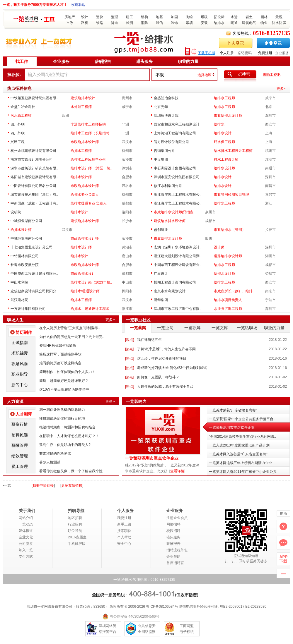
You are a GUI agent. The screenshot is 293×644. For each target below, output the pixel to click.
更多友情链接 (72, 485)
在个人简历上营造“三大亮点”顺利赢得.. (70, 328)
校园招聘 (173, 531)
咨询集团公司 (164, 151)
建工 (130, 17)
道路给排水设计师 (228, 256)
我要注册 (124, 518)
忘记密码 (245, 53)
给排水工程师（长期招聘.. (91, 133)
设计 (85, 17)
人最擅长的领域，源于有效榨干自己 (165, 387)
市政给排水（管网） (230, 230)
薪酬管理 (20, 445)
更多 (280, 89)
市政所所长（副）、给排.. (234, 291)
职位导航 (75, 531)
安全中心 (124, 544)
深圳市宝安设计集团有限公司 (177, 177)
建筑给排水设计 (83, 98)
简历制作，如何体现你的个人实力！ (67, 372)
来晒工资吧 (272, 75)
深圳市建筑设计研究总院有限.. (34, 168)
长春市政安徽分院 (25, 265)
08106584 (167, 607)
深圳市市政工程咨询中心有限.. (178, 309)
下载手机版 (207, 53)
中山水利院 (19, 282)
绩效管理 (20, 456)
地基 (159, 17)
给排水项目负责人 (228, 300)
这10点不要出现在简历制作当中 (64, 389)
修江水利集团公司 (168, 186)
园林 (264, 17)
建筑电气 (249, 23)
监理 (115, 17)
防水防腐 (279, 23)
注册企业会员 (177, 518)
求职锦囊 (20, 353)
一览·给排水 (123, 580)
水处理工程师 (81, 107)
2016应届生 (77, 537)
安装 (204, 23)
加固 (174, 17)
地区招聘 (75, 518)
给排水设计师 (224, 168)
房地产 (70, 17)
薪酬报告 (103, 61)
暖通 (234, 23)
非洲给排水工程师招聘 (88, 124)
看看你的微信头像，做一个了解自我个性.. (72, 471)
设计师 (219, 247)
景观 (279, 17)
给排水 (219, 23)
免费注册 (265, 53)
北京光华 (161, 107)
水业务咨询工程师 (228, 309)
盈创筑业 (161, 230)
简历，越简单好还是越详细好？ (64, 381)
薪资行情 (20, 424)
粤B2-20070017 (231, 607)
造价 (100, 17)
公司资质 (26, 544)
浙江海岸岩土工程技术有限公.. (178, 195)
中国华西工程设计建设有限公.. (178, 265)
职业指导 (20, 374)
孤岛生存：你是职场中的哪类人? (65, 445)
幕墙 (189, 23)
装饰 (174, 23)
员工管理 (20, 466)
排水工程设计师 (226, 159)
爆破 (204, 17)
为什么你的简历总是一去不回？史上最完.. (72, 337)
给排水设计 (223, 133)
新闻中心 (20, 385)
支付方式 (26, 557)
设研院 (16, 212)
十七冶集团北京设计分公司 (32, 247)
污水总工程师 (21, 116)
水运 (234, 17)
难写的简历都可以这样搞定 (60, 363)
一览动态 (26, 524)
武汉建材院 (19, 300)
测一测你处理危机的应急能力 (62, 410)
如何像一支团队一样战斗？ (158, 377)
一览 (7, 485)
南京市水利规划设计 (170, 291)
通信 (159, 23)
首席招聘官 (175, 563)
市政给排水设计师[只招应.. (175, 212)
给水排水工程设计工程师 (233, 151)
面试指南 (20, 343)
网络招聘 (173, 524)
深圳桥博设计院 (166, 116)
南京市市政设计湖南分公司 (32, 159)
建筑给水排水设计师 (170, 221)
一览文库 (220, 328)
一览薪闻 (138, 328)
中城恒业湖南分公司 (26, 221)
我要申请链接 (43, 485)
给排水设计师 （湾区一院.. (91, 168)
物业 (264, 23)
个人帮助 (124, 537)
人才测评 (24, 414)
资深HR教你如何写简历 (58, 346)
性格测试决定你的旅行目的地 (62, 418)
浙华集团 (161, 300)
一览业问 (165, 328)
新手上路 (124, 524)
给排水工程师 (224, 98)
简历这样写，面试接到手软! (61, 354)
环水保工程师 (224, 142)
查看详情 (177, 471)
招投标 (219, 17)
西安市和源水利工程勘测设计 (177, 124)
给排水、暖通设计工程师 (90, 309)
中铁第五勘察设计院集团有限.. (34, 98)
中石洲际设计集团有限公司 (175, 168)
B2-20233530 (256, 607)
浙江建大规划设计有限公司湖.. (178, 256)
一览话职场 (247, 328)
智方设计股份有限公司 (171, 142)
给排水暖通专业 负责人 (89, 203)
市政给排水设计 (83, 274)
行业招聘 (75, 524)
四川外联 (18, 124)
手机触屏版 (77, 544)
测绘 (189, 17)
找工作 (22, 61)
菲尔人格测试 (50, 462)
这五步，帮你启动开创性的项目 (162, 358)
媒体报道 (26, 531)
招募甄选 (20, 435)
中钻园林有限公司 (25, 256)
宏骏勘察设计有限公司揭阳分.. (34, 291)
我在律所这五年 (149, 340)
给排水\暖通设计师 (85, 291)
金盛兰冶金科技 (166, 98)
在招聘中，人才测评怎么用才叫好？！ (69, 436)
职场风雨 (20, 364)
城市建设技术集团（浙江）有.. (34, 195)
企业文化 (26, 537)
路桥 (85, 23)
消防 (144, 23)
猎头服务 (144, 61)
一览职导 (193, 328)
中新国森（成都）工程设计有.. (34, 203)
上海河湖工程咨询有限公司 (175, 133)
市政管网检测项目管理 (231, 195)
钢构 (144, 17)
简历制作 (24, 332)
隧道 (115, 23)
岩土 (249, 17)
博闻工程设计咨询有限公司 (175, 282)
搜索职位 (124, 531)
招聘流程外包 (177, 550)
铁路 (100, 23)
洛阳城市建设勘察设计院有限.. (34, 177)
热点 (130, 349)
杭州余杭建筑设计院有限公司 (33, 151)
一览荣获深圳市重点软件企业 (152, 458)
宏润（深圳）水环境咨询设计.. (178, 247)
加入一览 (26, 550)
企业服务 (282, 53)
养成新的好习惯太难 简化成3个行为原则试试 (172, 368)
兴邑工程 (18, 142)
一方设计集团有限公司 (28, 309)
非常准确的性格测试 (55, 454)
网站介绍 (26, 518)
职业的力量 (188, 61)
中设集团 (161, 159)
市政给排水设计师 (228, 116)
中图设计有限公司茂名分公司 (33, 186)
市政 (70, 23)
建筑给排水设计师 (85, 221)
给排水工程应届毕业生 (88, 159)
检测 (130, 23)
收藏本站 (78, 5)
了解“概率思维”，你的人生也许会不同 (166, 349)
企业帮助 (173, 557)
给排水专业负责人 (85, 195)
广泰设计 (161, 274)
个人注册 (227, 53)
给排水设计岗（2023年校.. (91, 282)
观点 (130, 340)
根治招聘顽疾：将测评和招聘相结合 (67, 427)
